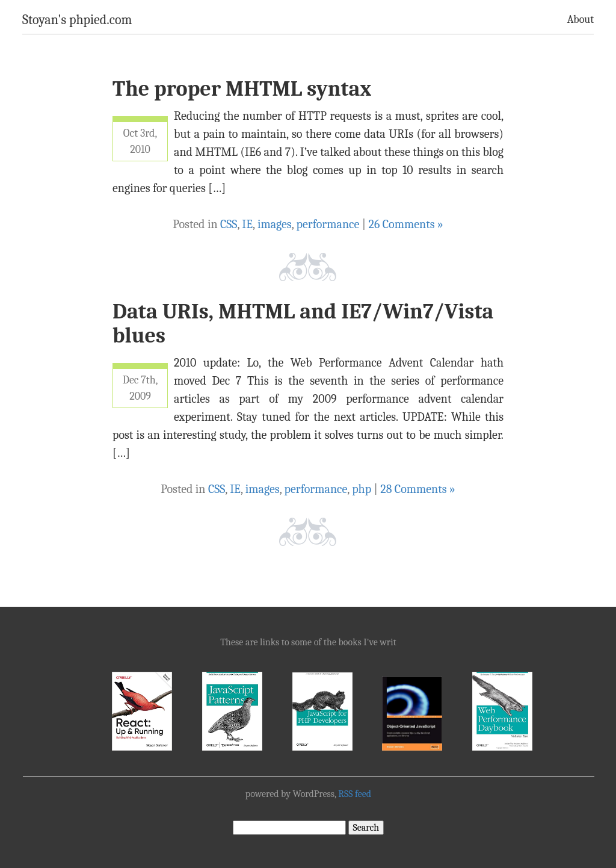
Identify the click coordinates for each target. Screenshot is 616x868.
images (275, 224)
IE (247, 224)
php (362, 489)
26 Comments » (405, 224)
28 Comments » (418, 489)
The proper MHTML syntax (242, 89)
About (581, 20)
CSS (229, 224)
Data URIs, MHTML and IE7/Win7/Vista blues (303, 324)
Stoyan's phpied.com (77, 20)
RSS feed (355, 794)
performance (328, 224)
